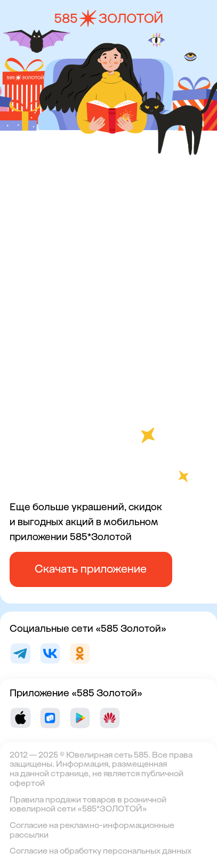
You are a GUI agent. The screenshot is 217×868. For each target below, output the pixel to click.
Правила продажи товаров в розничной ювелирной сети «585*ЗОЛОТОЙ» (88, 805)
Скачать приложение (91, 569)
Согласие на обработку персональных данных (101, 851)
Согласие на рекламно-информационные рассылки (92, 830)
